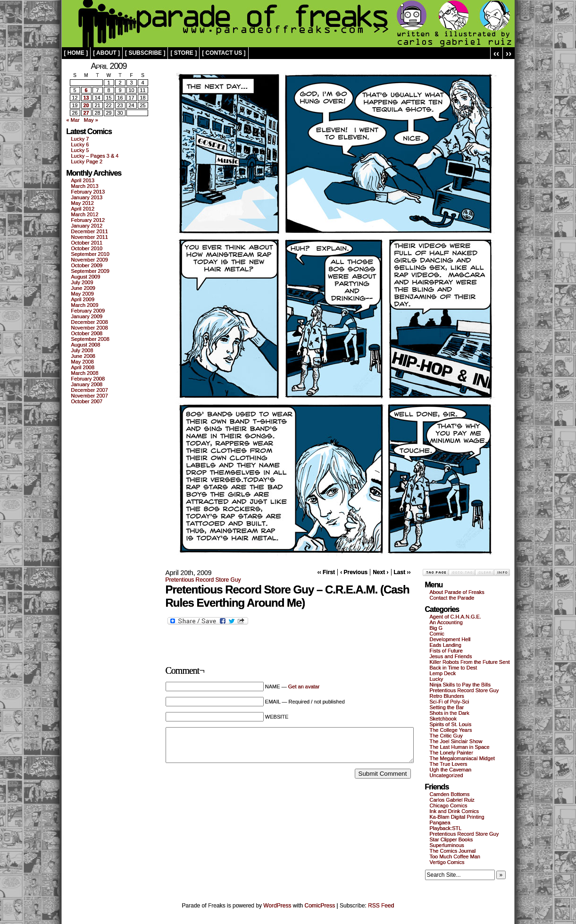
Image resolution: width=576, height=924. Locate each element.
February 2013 (88, 192)
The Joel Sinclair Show (456, 741)
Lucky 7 (80, 139)
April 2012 (83, 209)
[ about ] (106, 53)
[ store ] (184, 53)
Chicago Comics (449, 805)
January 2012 (87, 226)
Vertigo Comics (447, 862)
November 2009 (90, 260)
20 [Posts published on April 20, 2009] (86, 105)
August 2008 (86, 345)
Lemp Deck (443, 673)
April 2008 (83, 367)
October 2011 (87, 243)
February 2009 (88, 311)
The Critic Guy (446, 736)
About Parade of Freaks (457, 592)
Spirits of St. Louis (451, 724)
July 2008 (82, 350)
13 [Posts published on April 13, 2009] (86, 98)
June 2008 (83, 356)
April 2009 (83, 299)
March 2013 (85, 186)
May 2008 (83, 362)
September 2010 (90, 254)
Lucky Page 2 (87, 161)
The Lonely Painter (451, 753)
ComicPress (320, 906)
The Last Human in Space (460, 747)
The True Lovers (449, 764)
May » (91, 120)
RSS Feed (381, 906)
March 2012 (85, 214)
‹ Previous (354, 572)
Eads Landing (446, 645)
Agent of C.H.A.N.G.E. (455, 617)
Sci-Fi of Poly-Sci (450, 702)
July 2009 (82, 282)
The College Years (451, 730)
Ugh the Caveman (451, 770)
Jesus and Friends (451, 656)
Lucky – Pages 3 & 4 (95, 156)
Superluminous (447, 845)
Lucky (437, 679)
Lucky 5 (80, 150)
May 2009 (83, 294)
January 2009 (87, 316)
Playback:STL (446, 828)
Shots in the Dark (450, 713)
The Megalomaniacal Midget (462, 758)
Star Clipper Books (451, 839)
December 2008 (90, 322)
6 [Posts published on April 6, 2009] (86, 90)
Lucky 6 (80, 144)
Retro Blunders (447, 696)
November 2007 (90, 396)
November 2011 (90, 237)
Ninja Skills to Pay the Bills (460, 685)
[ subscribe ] (145, 53)
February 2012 (88, 220)
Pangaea (440, 822)
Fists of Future (446, 651)
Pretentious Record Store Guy (203, 580)
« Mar (73, 120)
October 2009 (87, 265)
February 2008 (88, 379)
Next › (380, 572)
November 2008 (90, 328)
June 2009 (83, 288)
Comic (437, 634)
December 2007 (90, 390)
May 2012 (83, 203)
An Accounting (446, 622)
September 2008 (90, 339)
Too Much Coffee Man (455, 856)
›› (509, 53)
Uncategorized (447, 775)
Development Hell (450, 639)
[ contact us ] (224, 53)
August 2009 (86, 277)
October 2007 (87, 401)
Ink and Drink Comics (455, 811)
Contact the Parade (452, 598)
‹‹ (497, 53)
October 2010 (87, 248)
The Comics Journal (453, 851)
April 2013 (83, 180)
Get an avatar (304, 687)
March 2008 (85, 373)
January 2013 (87, 197)
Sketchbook (443, 719)
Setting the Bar (447, 707)
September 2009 (90, 271)
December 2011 (90, 231)
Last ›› (402, 572)
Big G (436, 628)
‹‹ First (326, 572)
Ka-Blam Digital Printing (457, 817)
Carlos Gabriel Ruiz (452, 800)
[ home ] (76, 53)
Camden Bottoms (450, 794)
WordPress (277, 906)
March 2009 (85, 305)
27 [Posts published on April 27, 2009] (86, 113)
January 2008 (87, 384)
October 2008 (87, 333)
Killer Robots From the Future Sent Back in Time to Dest (470, 665)
